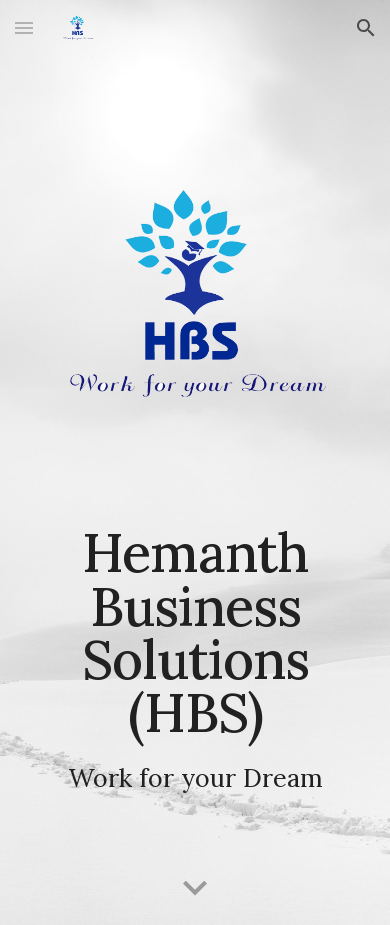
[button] (24, 27)
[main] (195, 659)
